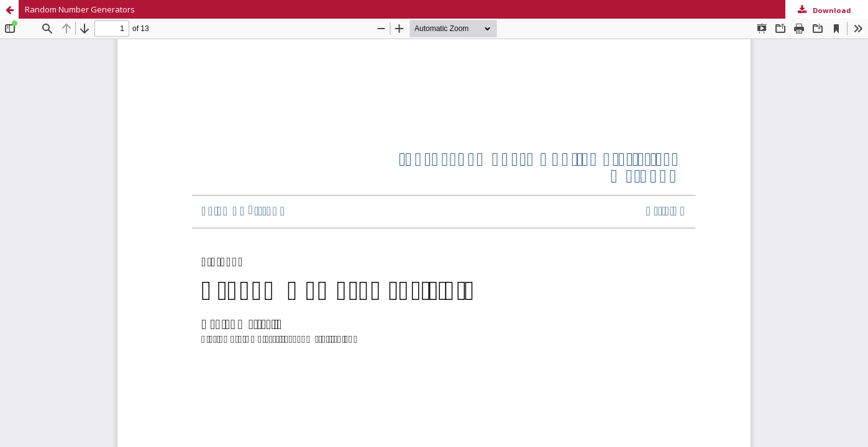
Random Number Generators (80, 9)
